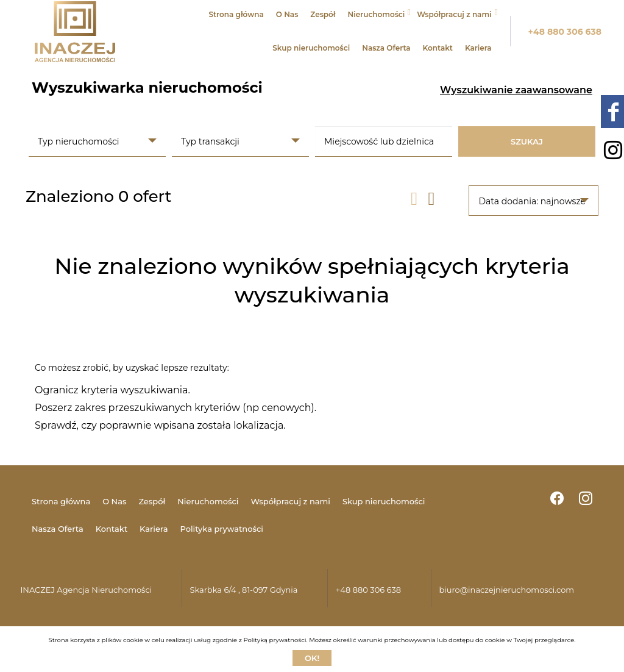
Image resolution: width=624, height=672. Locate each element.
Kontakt (438, 48)
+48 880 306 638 (565, 32)
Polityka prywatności (221, 529)
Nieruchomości (377, 14)
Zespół (323, 14)
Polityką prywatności (275, 640)
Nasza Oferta (386, 48)
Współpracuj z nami (454, 14)
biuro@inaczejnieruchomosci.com (506, 590)
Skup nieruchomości (311, 48)
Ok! (312, 658)
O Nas (287, 14)
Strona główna (236, 14)
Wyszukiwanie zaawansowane (516, 90)
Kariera (478, 48)
